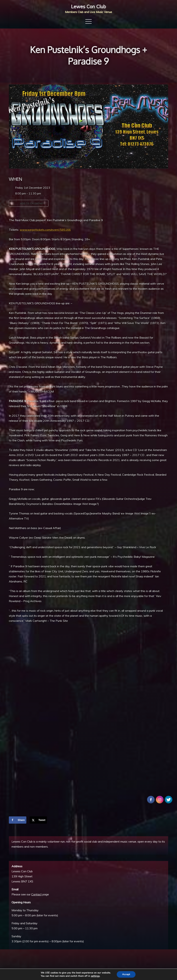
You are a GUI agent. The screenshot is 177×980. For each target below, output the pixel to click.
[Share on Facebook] (18, 820)
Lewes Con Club (88, 7)
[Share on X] (38, 820)
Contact (36, 894)
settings (95, 976)
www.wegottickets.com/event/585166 (45, 230)
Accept (126, 974)
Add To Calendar (29, 203)
